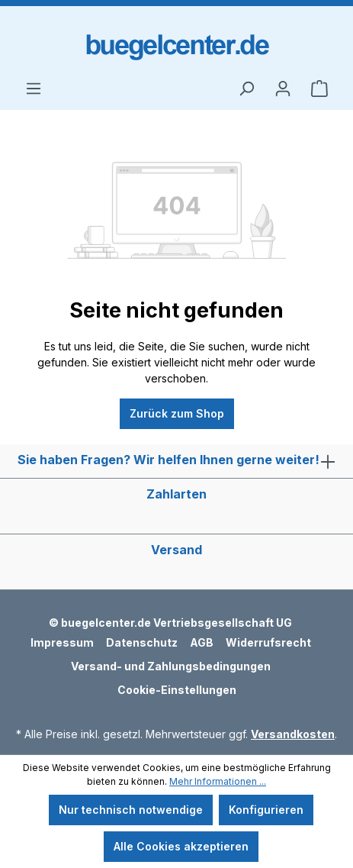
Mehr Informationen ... (218, 781)
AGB (202, 642)
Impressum (62, 642)
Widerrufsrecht (268, 642)
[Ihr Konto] (283, 89)
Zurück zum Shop (177, 413)
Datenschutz (142, 642)
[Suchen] (246, 89)
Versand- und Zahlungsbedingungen (171, 666)
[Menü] (34, 89)
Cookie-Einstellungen (177, 690)
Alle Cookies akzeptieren (181, 846)
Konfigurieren (266, 810)
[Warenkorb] (319, 89)
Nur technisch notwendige (131, 810)
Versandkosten (293, 734)
